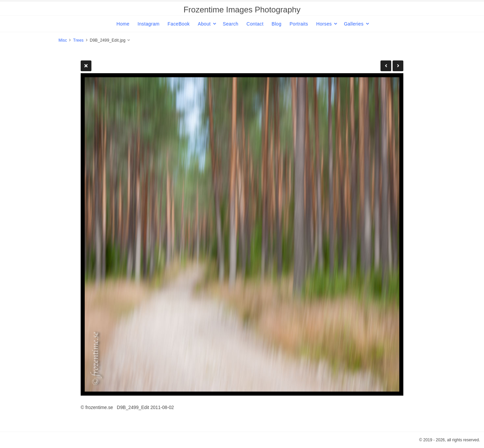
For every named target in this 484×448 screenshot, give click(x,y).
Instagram (148, 24)
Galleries (354, 24)
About (204, 24)
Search (231, 24)
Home (123, 24)
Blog (276, 24)
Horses (324, 24)
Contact (255, 24)
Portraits (299, 24)
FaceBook (179, 24)
